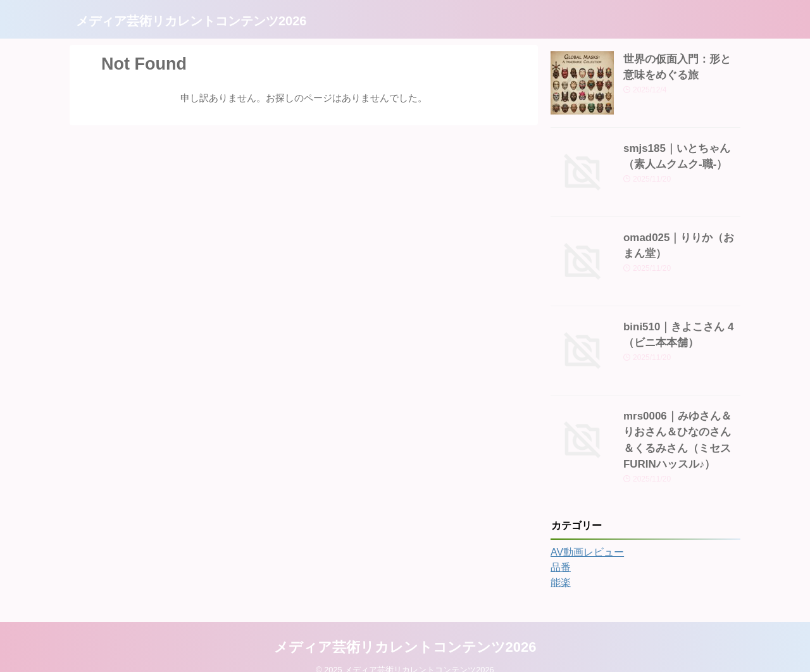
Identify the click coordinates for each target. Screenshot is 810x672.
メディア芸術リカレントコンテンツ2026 (191, 21)
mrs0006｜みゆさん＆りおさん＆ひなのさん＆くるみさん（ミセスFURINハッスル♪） (682, 429)
